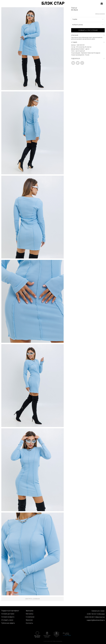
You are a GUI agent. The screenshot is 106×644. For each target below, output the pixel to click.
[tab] (88, 35)
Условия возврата (8, 617)
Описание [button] (75, 35)
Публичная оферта (8, 623)
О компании (30, 617)
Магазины (30, 614)
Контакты (29, 623)
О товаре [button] (74, 42)
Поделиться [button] (75, 59)
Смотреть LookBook (32, 599)
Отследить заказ (7, 620)
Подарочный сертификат (10, 611)
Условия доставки (8, 614)
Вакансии (29, 620)
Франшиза (30, 611)
